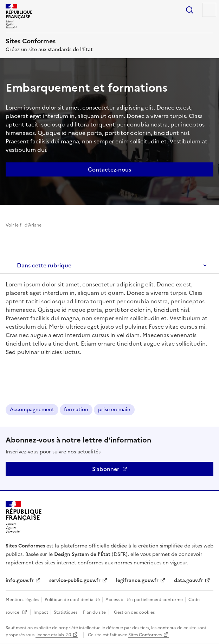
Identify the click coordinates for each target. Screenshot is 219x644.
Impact (41, 612)
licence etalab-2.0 (53, 635)
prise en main (114, 410)
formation (76, 410)
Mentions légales (23, 600)
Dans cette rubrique (44, 265)
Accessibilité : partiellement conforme (145, 600)
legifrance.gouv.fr (137, 580)
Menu (209, 10)
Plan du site (94, 612)
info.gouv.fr (20, 580)
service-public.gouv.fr (75, 580)
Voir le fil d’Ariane (24, 225)
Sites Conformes (145, 635)
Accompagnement (32, 410)
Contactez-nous (109, 169)
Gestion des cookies (134, 612)
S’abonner (106, 469)
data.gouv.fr (189, 580)
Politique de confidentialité (73, 600)
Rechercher (189, 10)
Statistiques (66, 612)
